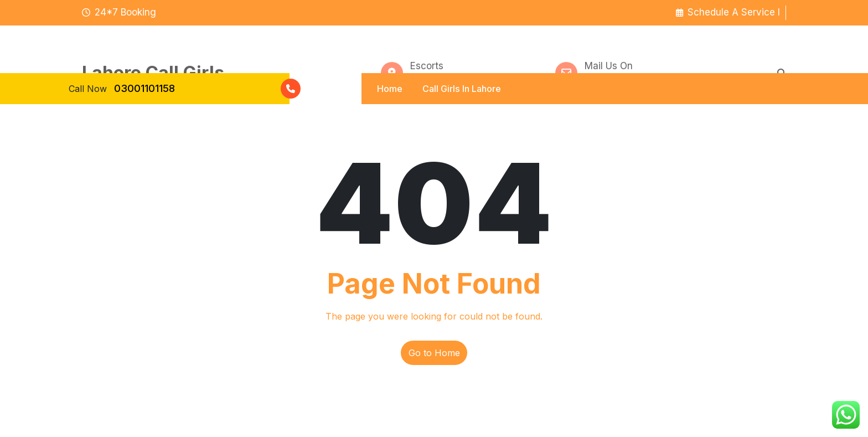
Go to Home (434, 353)
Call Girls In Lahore (461, 88)
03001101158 (144, 88)
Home (389, 88)
